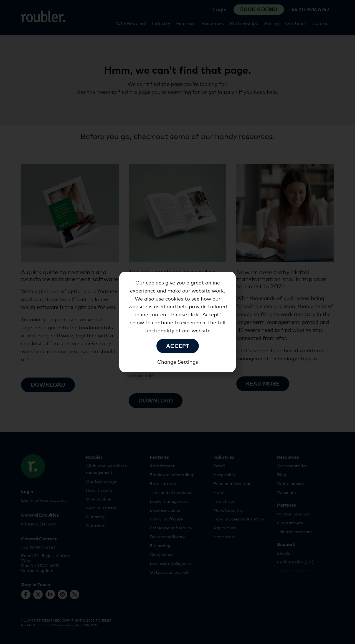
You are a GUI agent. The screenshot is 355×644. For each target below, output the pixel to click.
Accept (178, 345)
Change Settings (178, 362)
